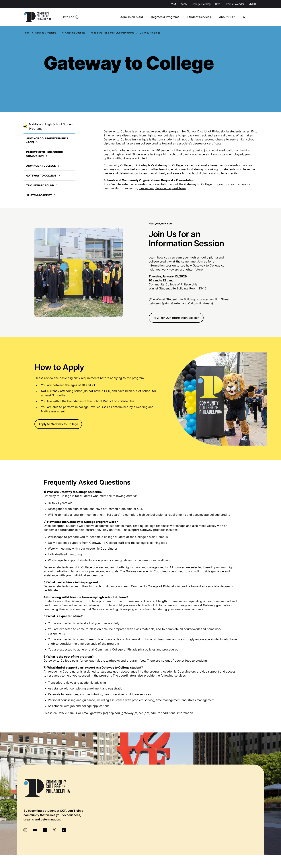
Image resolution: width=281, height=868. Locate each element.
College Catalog (201, 4)
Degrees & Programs (167, 17)
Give (218, 4)
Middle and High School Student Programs (112, 33)
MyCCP (253, 4)
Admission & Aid (133, 17)
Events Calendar (234, 4)
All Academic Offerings (74, 33)
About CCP (228, 17)
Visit (174, 4)
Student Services (201, 17)
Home (27, 33)
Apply (184, 4)
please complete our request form (162, 188)
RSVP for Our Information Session (176, 318)
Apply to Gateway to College (58, 424)
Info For (68, 17)
